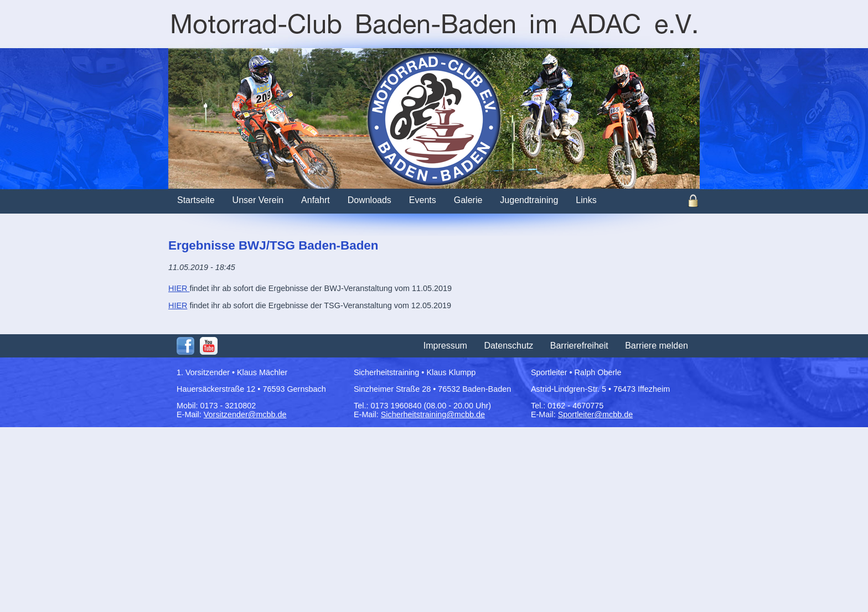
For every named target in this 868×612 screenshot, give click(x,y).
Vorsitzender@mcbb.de (245, 414)
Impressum (445, 346)
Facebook (185, 346)
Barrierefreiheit (579, 346)
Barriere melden (657, 346)
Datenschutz (508, 346)
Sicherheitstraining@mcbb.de (433, 414)
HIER (179, 288)
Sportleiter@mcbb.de (595, 414)
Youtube (209, 346)
